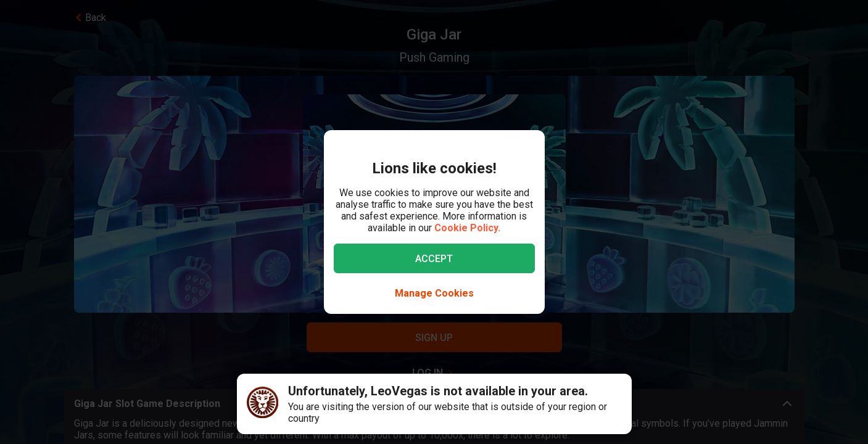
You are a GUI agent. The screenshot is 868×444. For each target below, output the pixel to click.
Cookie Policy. (467, 228)
